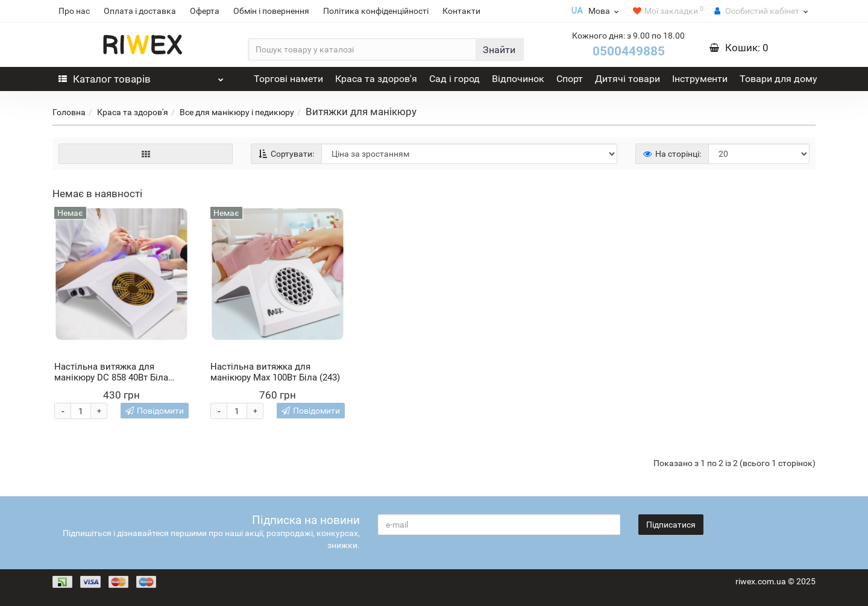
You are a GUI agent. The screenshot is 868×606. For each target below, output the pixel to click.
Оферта (205, 11)
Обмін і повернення (271, 11)
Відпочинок (518, 79)
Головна (69, 112)
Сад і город (454, 79)
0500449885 (629, 51)
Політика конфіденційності (376, 11)
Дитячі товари (627, 79)
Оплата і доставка (140, 11)
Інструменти (700, 79)
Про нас (74, 11)
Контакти (461, 11)
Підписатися (671, 525)
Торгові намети (288, 79)
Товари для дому (778, 79)
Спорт (570, 79)
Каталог (141, 76)
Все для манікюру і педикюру (237, 112)
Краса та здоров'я (376, 79)
